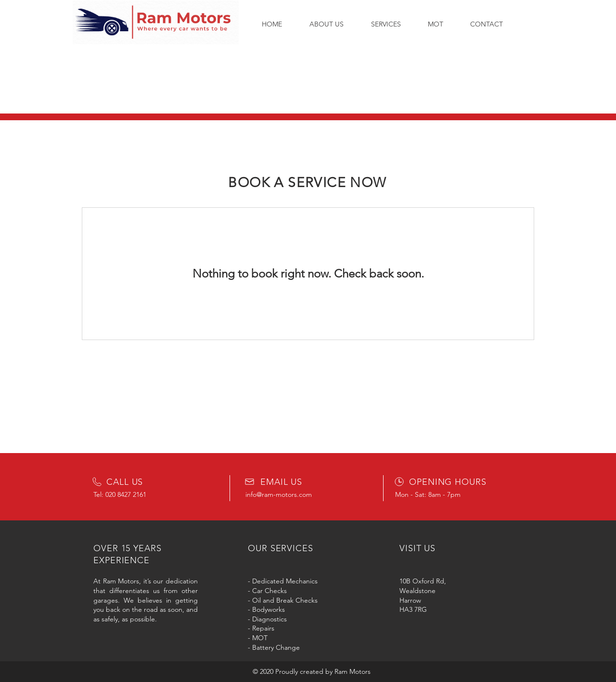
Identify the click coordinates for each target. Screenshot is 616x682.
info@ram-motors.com (279, 494)
